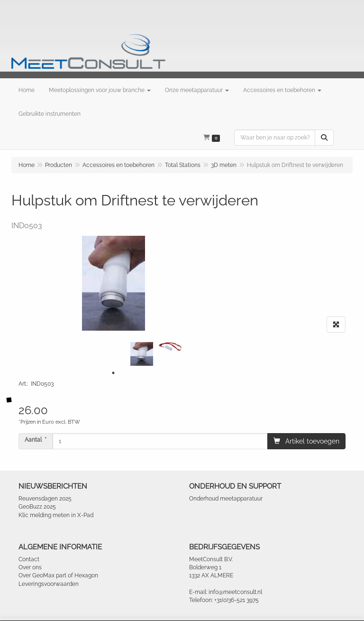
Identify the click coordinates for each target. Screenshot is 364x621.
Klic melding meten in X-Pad (56, 515)
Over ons (30, 567)
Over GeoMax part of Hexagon (58, 575)
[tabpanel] (142, 354)
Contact (29, 559)
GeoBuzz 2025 (37, 507)
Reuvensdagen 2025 (45, 499)
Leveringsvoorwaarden (49, 584)
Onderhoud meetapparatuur (226, 499)
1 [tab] (113, 373)
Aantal (33, 440)
